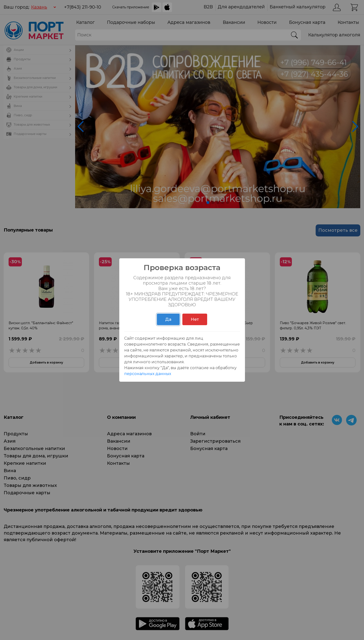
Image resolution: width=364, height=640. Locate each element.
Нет (195, 319)
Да (168, 319)
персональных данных (148, 374)
